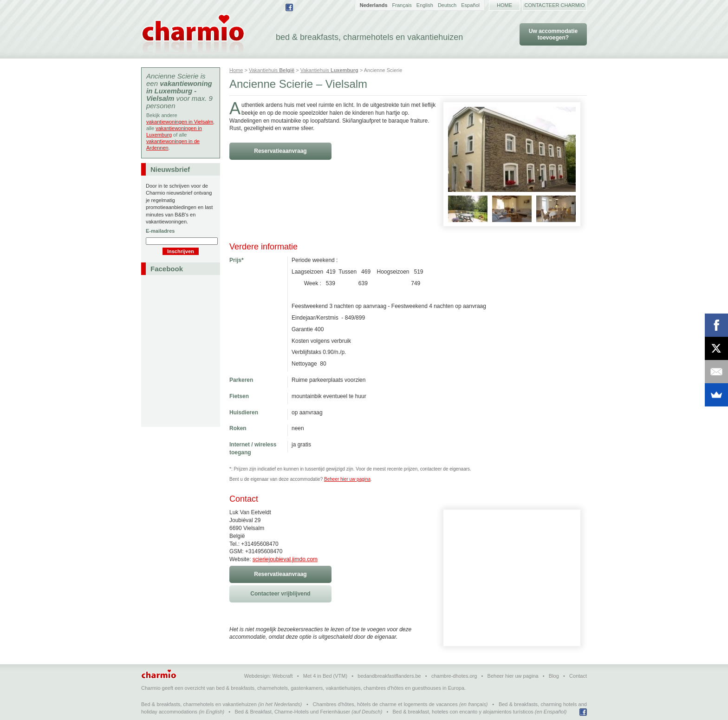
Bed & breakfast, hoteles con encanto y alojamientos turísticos (463, 712)
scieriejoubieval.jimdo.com (285, 559)
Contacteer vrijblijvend (280, 594)
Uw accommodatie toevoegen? (553, 34)
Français (402, 5)
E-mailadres (160, 231)
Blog (554, 676)
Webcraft (283, 676)
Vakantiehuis (272, 70)
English (425, 5)
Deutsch (447, 5)
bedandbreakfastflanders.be (389, 676)
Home (504, 5)
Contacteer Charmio (555, 5)
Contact (578, 676)
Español (470, 5)
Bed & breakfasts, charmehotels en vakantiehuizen (199, 704)
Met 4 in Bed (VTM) (325, 676)
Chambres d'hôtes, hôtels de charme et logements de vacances (385, 704)
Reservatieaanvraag (280, 151)
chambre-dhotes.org (454, 676)
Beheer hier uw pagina (347, 479)
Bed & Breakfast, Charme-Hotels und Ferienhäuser (292, 712)
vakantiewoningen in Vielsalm (180, 122)
